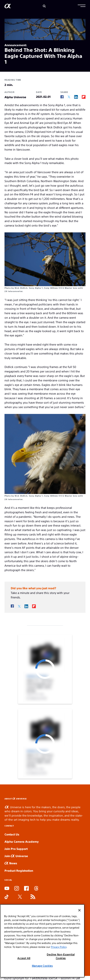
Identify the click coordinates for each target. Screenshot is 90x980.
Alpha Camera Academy (22, 841)
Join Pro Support (16, 849)
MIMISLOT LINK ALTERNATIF (89, 797)
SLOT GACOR (89, 797)
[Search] (44, 6)
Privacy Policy (59, 947)
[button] (82, 6)
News (11, 863)
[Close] (79, 910)
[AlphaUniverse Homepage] (8, 7)
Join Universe (16, 856)
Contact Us (12, 834)
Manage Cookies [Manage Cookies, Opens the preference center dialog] (42, 966)
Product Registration (19, 870)
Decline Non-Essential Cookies (61, 956)
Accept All (24, 958)
